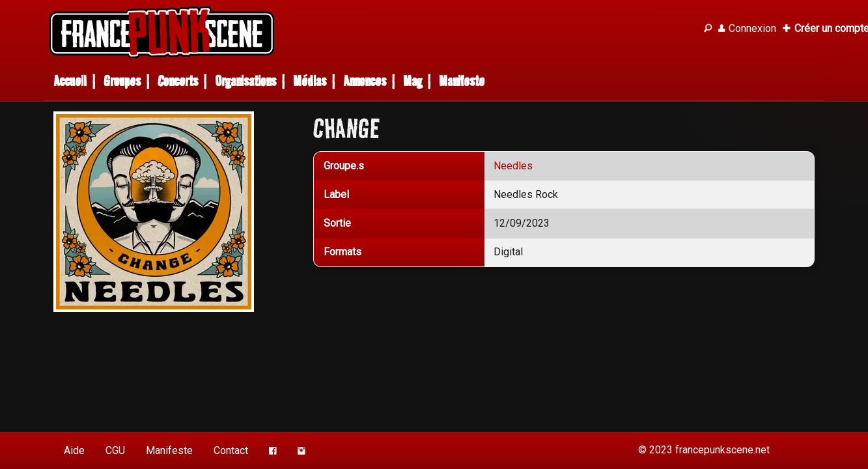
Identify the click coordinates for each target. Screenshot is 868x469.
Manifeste (462, 81)
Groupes (122, 81)
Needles (513, 166)
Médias (310, 81)
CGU (115, 450)
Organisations (245, 81)
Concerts (178, 81)
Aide (74, 450)
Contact (231, 450)
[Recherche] (708, 29)
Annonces (365, 81)
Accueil (70, 81)
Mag (413, 81)
